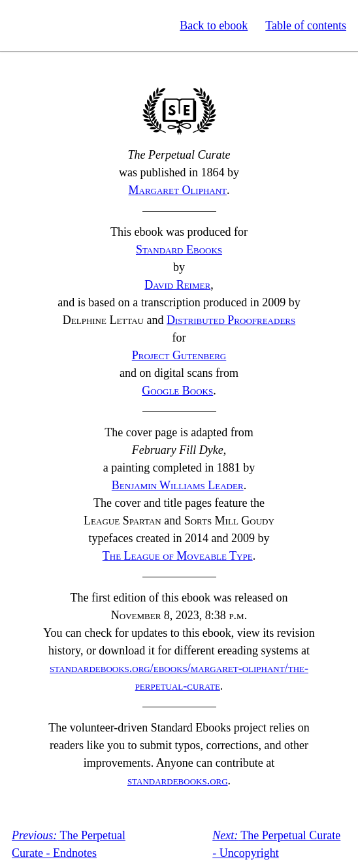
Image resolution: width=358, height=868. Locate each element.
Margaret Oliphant (178, 190)
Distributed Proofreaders (231, 320)
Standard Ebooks (71, 25)
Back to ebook (214, 25)
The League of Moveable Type (178, 556)
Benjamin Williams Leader (178, 485)
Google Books (177, 391)
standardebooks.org (178, 780)
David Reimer (177, 285)
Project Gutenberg (179, 355)
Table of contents (306, 25)
